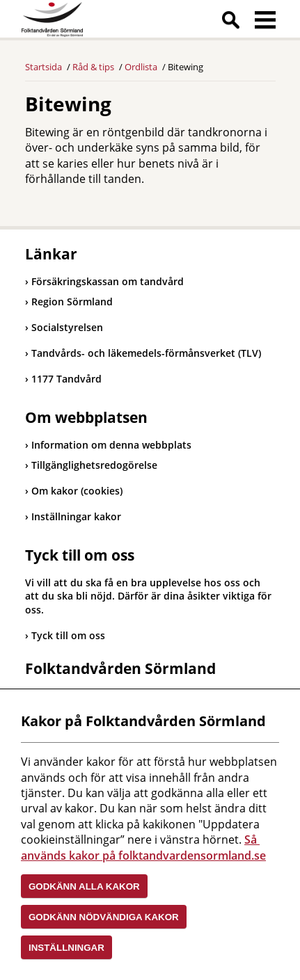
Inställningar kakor (76, 516)
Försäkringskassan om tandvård (104, 281)
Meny (265, 22)
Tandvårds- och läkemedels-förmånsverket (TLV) (143, 353)
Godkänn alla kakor (84, 886)
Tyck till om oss (68, 635)
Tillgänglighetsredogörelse (94, 465)
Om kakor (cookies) (77, 491)
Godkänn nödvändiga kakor (104, 917)
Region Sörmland (69, 302)
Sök (230, 22)
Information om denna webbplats (111, 445)
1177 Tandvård (63, 379)
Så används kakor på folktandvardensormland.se (143, 847)
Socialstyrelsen (64, 327)
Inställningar (66, 948)
